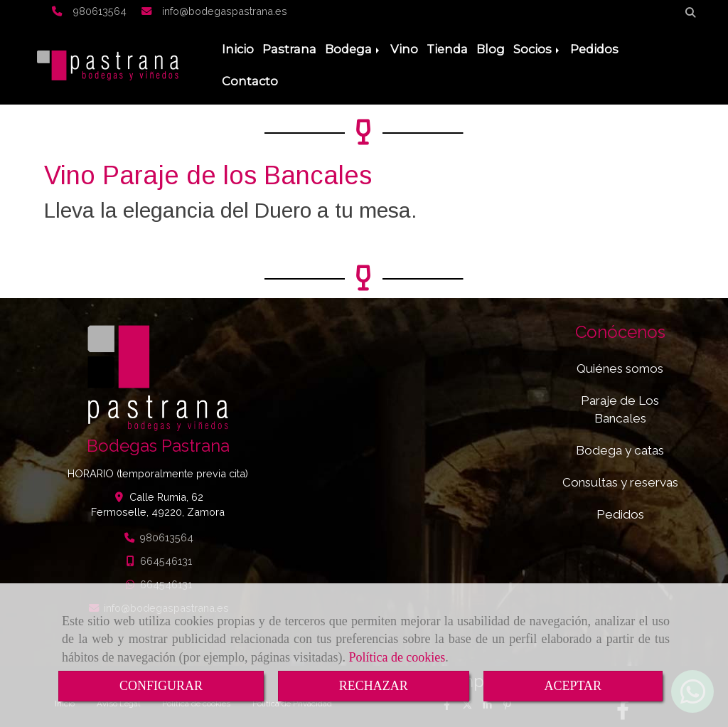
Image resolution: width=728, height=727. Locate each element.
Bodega (353, 49)
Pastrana (289, 49)
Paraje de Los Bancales (620, 409)
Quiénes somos (620, 368)
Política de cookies (397, 657)
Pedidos (594, 49)
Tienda (447, 49)
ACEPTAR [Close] (573, 686)
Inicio (238, 49)
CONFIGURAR (161, 686)
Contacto (250, 81)
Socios (537, 49)
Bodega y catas (620, 450)
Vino (404, 49)
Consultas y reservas (620, 482)
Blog (491, 49)
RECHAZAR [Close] (374, 686)
